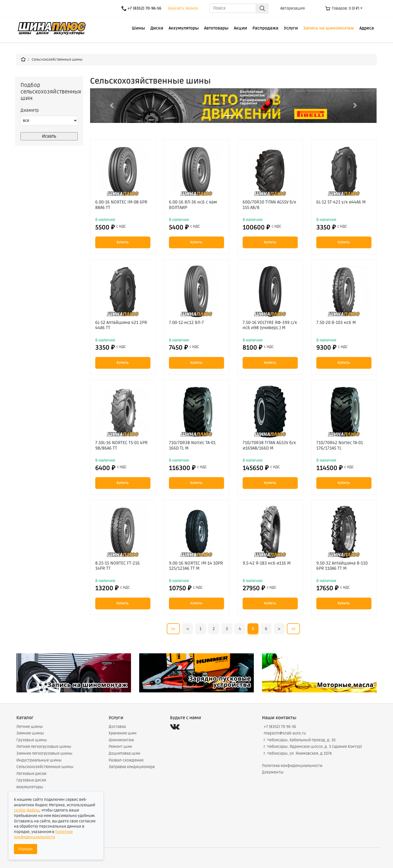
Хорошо (26, 849)
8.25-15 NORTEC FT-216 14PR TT (117, 566)
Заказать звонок (183, 8)
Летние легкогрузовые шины (44, 747)
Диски (157, 28)
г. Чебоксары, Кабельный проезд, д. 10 (300, 740)
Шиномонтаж (121, 740)
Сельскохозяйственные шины (57, 60)
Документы (273, 772)
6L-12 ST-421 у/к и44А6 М (341, 202)
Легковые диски (31, 774)
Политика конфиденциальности (292, 766)
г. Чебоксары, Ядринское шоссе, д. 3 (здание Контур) (313, 747)
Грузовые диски (31, 780)
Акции (240, 28)
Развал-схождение (126, 760)
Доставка (117, 727)
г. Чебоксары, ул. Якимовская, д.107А (298, 753)
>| (293, 629)
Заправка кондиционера (132, 767)
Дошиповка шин (124, 753)
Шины (138, 28)
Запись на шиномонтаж (329, 28)
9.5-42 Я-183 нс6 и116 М (267, 563)
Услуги (291, 28)
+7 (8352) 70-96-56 (280, 727)
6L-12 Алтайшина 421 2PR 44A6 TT (121, 325)
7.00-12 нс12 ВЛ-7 (186, 323)
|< (173, 629)
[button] (112, 106)
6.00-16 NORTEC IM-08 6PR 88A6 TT (121, 205)
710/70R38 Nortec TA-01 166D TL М (192, 445)
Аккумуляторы (184, 28)
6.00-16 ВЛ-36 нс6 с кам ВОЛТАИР (193, 205)
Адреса (367, 28)
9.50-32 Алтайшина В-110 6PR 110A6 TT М (342, 566)
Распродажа (265, 28)
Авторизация (293, 8)
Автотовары (216, 28)
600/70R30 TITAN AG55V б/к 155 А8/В (269, 205)
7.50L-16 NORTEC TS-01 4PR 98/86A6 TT (121, 445)
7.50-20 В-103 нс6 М (336, 323)
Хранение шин (123, 733)
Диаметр (30, 110)
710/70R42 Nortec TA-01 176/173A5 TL (340, 445)
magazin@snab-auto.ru (285, 733)
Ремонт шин (120, 747)
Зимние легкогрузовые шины (44, 753)
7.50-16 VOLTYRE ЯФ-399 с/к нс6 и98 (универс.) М (270, 325)
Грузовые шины (32, 740)
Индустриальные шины (39, 760)
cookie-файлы (27, 810)
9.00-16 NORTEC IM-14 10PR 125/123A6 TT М (196, 566)
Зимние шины (30, 733)
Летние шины (30, 727)
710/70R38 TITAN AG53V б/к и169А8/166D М (269, 445)
